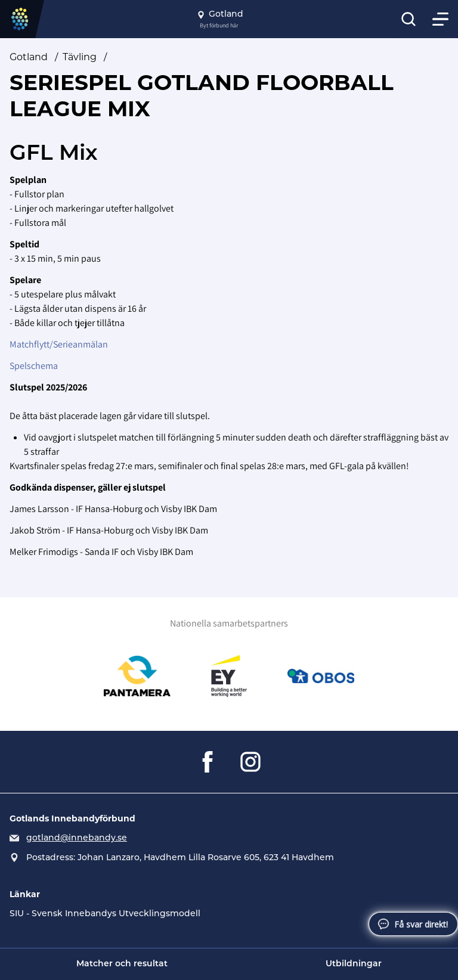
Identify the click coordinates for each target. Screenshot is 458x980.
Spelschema (34, 366)
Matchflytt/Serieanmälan (59, 344)
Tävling (80, 57)
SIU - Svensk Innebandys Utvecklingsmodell (105, 914)
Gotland (29, 57)
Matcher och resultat (122, 964)
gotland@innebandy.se (77, 838)
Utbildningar (354, 964)
